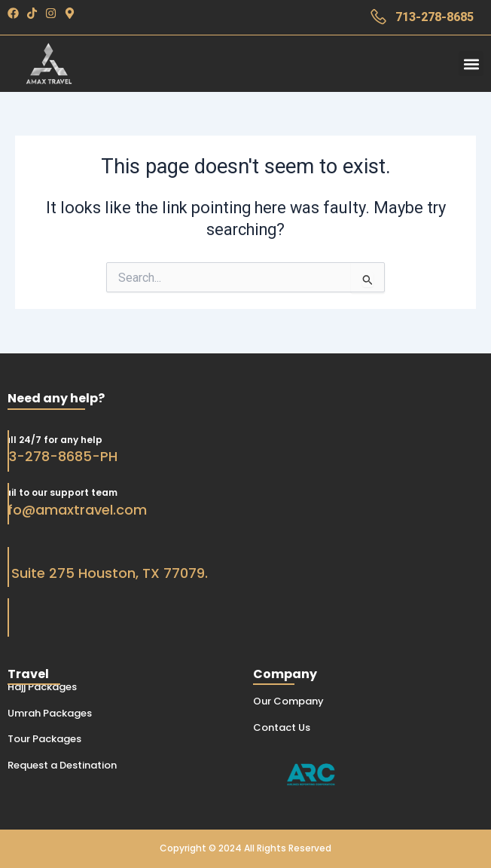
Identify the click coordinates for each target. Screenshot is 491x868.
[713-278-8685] (378, 17)
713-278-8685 (435, 17)
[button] (471, 64)
